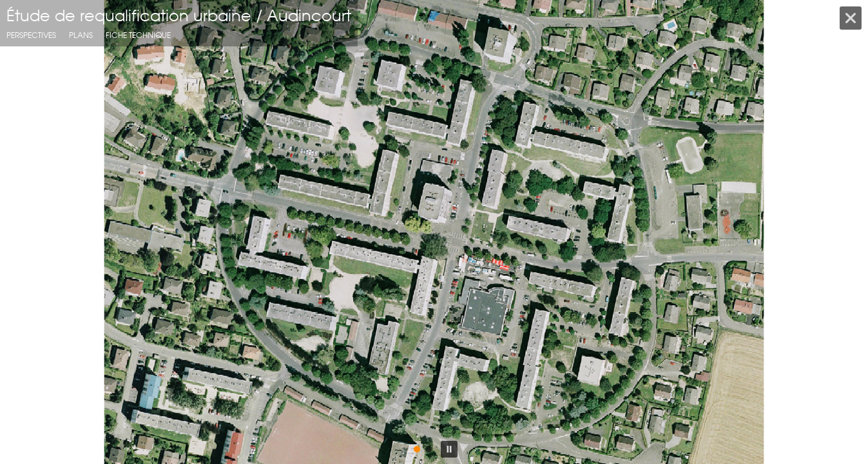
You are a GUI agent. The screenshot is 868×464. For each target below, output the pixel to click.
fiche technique (138, 35)
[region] (434, 232)
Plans (81, 35)
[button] (20, 232)
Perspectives (31, 35)
